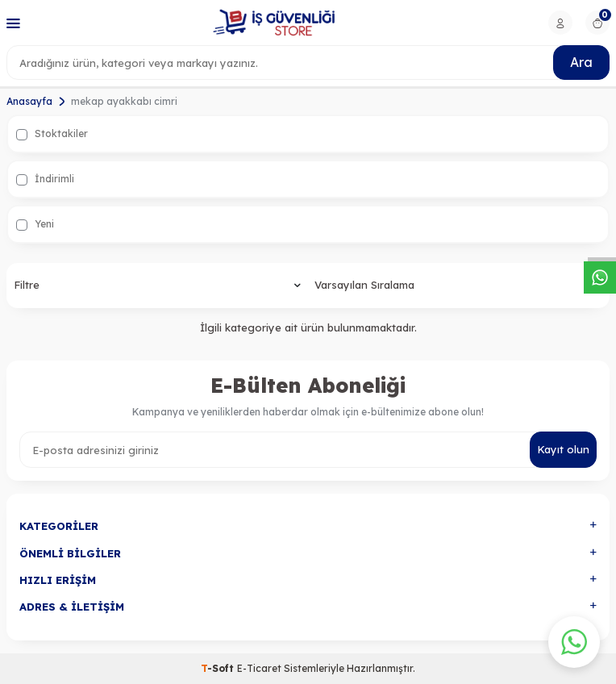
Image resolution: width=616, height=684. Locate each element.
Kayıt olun (563, 449)
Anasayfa (29, 101)
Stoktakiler (52, 134)
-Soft (219, 668)
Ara (581, 62)
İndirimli (45, 179)
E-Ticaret (259, 668)
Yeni (35, 224)
